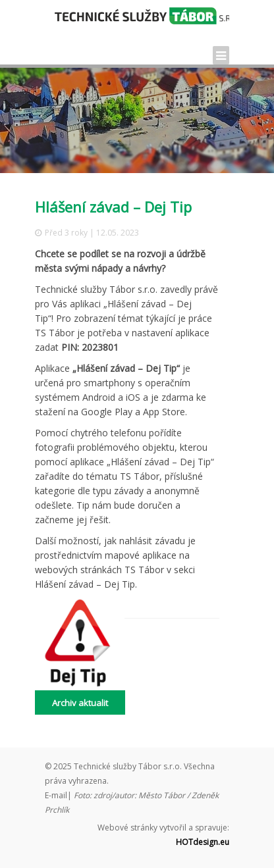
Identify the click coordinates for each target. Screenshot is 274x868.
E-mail (56, 795)
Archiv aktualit (80, 703)
